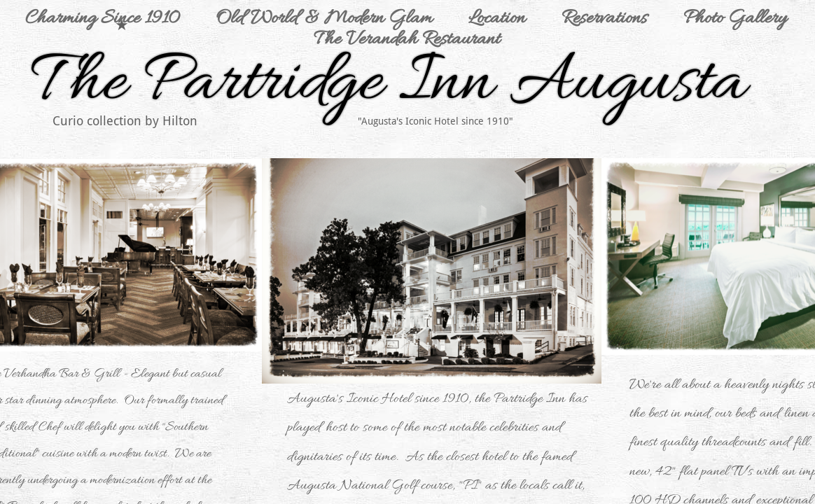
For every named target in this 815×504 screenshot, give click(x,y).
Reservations (604, 19)
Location (497, 19)
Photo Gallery (735, 19)
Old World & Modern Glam (324, 19)
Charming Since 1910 (102, 19)
